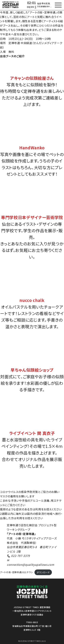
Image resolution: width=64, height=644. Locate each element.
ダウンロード (43, 572)
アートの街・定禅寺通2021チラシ (16, 572)
